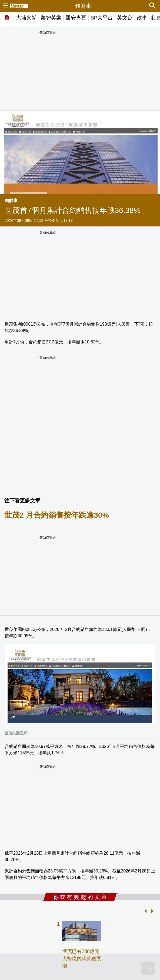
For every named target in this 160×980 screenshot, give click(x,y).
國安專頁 (76, 18)
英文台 (125, 18)
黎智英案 (51, 18)
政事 (142, 18)
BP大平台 (102, 18)
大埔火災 (26, 18)
